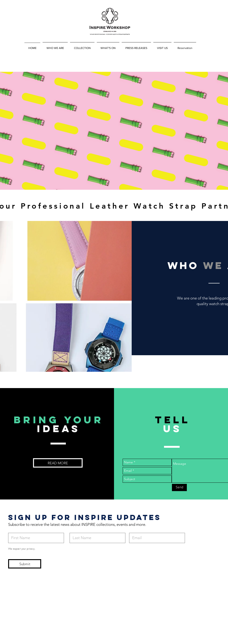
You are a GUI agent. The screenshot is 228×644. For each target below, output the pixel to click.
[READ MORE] (58, 463)
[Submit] (25, 564)
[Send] (179, 487)
